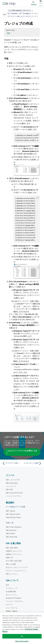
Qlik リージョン (12, 572)
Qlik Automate (12, 535)
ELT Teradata (12, 13)
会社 (8, 584)
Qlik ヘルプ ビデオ (13, 478)
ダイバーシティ (12, 593)
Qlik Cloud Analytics (14, 526)
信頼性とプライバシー (14, 553)
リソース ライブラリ (14, 495)
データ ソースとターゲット (16, 569)
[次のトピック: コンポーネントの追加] (32, 462)
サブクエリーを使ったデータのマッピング (22, 16)
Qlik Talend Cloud (13, 513)
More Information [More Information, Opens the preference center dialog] (22, 641)
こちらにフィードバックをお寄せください (22, 451)
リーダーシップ (12, 587)
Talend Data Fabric (13, 516)
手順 (8, 33)
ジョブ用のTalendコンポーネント (20, 10)
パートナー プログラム (14, 600)
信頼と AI (9, 556)
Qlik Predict (11, 532)
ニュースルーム (12, 606)
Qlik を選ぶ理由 (12, 546)
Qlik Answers (11, 529)
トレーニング (11, 485)
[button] (38, 134)
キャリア (9, 603)
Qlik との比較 (11, 563)
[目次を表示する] (5, 10)
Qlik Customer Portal (14, 491)
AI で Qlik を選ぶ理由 (14, 559)
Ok (22, 636)
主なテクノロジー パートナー (17, 566)
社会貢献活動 (11, 590)
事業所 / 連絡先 (12, 610)
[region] (22, 628)
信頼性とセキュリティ (14, 550)
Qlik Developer (12, 482)
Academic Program (14, 597)
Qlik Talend (10, 509)
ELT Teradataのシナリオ (28, 13)
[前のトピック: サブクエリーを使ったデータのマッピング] (12, 462)
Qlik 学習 (9, 488)
